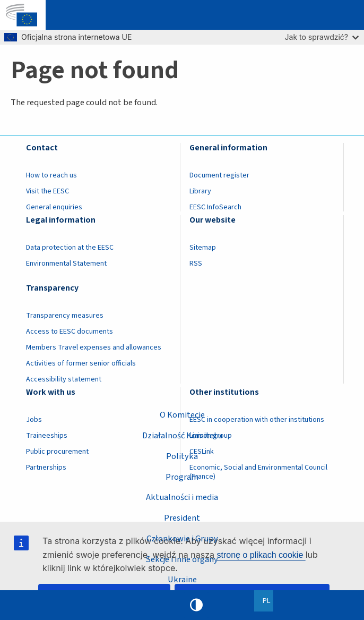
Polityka (182, 456)
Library (200, 191)
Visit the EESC (47, 191)
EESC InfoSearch (215, 207)
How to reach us (51, 175)
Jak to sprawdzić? (322, 37)
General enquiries (54, 207)
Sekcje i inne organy (182, 559)
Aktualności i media (182, 497)
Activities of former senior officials (81, 363)
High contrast (196, 605)
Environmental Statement (66, 264)
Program (182, 477)
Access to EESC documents (70, 332)
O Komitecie (182, 415)
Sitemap (203, 248)
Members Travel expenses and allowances (94, 347)
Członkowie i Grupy (182, 539)
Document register (219, 175)
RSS (196, 264)
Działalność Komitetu (182, 436)
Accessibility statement (64, 379)
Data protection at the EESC (70, 248)
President (182, 518)
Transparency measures (65, 316)
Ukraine (182, 580)
